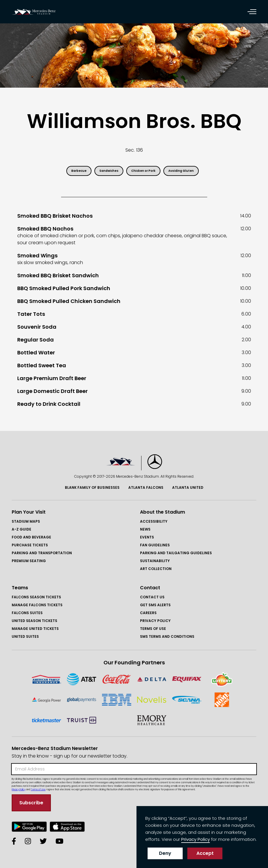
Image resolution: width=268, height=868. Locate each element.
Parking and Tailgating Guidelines (176, 553)
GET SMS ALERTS (155, 605)
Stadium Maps (26, 521)
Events (147, 537)
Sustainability (155, 561)
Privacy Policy (155, 621)
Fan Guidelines (155, 545)
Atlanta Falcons (146, 487)
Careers (148, 613)
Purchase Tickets (30, 545)
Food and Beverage (31, 537)
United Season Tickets (34, 621)
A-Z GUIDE (21, 529)
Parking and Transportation (42, 553)
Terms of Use (153, 629)
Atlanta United (188, 487)
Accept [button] (205, 853)
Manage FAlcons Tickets (37, 605)
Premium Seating (29, 561)
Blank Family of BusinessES (92, 487)
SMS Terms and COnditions (167, 636)
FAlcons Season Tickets (36, 597)
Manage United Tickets (35, 629)
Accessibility (154, 521)
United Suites (25, 636)
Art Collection (156, 569)
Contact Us (152, 597)
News (145, 529)
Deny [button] (165, 853)
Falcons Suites (27, 613)
